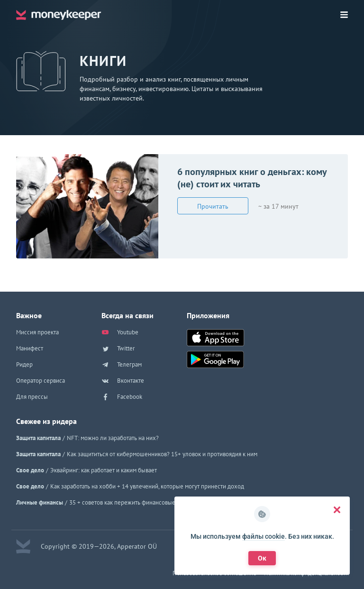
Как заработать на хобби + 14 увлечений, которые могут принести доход (147, 486)
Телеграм (122, 365)
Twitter (118, 349)
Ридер (24, 364)
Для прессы (32, 397)
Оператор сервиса (41, 381)
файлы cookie (264, 536)
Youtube (120, 332)
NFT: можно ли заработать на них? (113, 438)
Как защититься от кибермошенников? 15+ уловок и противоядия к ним (162, 454)
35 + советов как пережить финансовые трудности (136, 502)
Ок (262, 558)
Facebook (122, 397)
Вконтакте (123, 381)
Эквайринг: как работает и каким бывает (104, 470)
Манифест (30, 348)
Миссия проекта (37, 332)
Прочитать (213, 206)
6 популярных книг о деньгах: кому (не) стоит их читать (252, 178)
